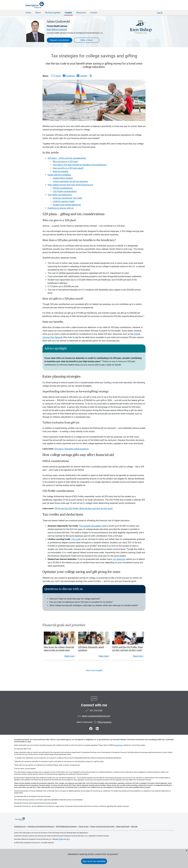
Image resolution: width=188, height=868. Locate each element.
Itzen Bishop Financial (57, 30)
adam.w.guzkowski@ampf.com (96, 716)
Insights (68, 13)
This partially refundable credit (93, 526)
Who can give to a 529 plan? (66, 161)
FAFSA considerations (63, 188)
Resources (81, 13)
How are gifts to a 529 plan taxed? (68, 168)
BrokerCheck (119, 745)
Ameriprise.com (20, 826)
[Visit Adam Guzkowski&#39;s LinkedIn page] (97, 729)
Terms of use (83, 826)
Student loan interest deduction (67, 205)
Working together (53, 13)
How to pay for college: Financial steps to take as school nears (59, 649)
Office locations (103, 722)
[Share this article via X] (91, 76)
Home (28, 13)
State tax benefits (61, 171)
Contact (94, 13)
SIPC (68, 839)
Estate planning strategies (59, 175)
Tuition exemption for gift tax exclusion (70, 181)
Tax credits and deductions (60, 195)
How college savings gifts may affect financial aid (70, 185)
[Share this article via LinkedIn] (82, 76)
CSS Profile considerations (65, 191)
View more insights (94, 670)
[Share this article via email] (56, 76)
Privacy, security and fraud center (102, 826)
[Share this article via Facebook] (69, 76)
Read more (69, 656)
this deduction (119, 559)
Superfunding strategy (63, 178)
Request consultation (59, 40)
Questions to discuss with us (61, 208)
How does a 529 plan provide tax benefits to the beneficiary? (80, 165)
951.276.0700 (96, 711)
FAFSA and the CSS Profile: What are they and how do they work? (84, 508)
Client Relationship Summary (66, 826)
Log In (160, 13)
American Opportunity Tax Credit (67, 198)
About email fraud (123, 826)
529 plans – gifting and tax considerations (67, 158)
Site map (134, 826)
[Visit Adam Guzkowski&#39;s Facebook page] (91, 729)
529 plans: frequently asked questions (72, 449)
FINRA (61, 839)
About (38, 13)
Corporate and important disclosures (41, 826)
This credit (76, 539)
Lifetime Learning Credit (64, 201)
